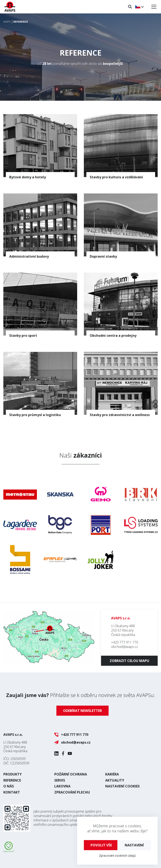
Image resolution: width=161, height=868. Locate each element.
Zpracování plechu (72, 792)
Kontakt (12, 792)
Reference (12, 780)
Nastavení (134, 845)
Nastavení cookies (122, 786)
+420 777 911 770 (125, 642)
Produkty (12, 774)
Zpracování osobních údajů (117, 856)
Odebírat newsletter (82, 711)
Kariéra (112, 774)
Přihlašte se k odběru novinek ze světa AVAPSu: (80, 695)
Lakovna (62, 786)
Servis (60, 780)
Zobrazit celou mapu (129, 661)
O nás (9, 786)
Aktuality (115, 780)
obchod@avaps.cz (125, 647)
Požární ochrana (71, 774)
